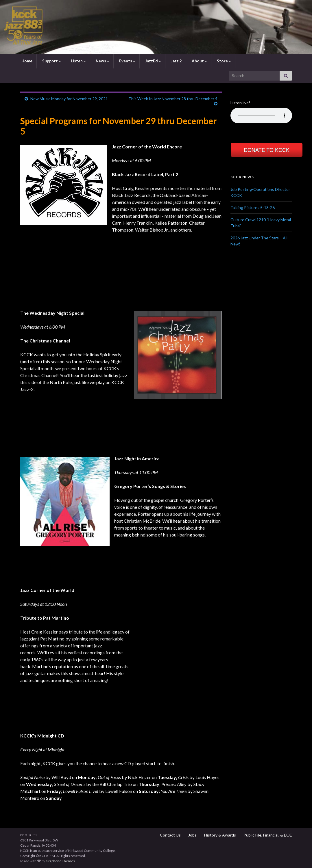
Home (26, 61)
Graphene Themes (60, 861)
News (102, 61)
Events (127, 61)
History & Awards (220, 835)
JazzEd (153, 61)
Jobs (192, 835)
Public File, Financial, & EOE (267, 835)
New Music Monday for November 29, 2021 (69, 99)
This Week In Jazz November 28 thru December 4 (173, 99)
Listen (78, 61)
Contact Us (170, 835)
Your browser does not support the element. (261, 116)
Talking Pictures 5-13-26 (253, 207)
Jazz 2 (176, 61)
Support (51, 61)
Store (224, 61)
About (199, 61)
